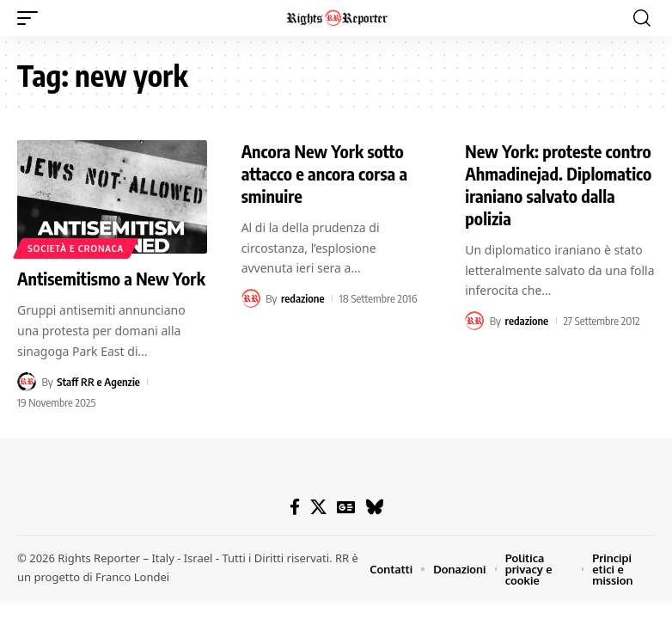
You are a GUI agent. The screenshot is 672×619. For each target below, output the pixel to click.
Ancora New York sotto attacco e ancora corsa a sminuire (324, 173)
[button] (32, 18)
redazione (303, 298)
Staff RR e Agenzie (98, 382)
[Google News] (346, 507)
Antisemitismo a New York (111, 278)
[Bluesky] (374, 507)
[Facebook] (295, 507)
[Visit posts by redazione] (251, 298)
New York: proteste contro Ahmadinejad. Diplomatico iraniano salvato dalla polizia (558, 184)
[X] (318, 507)
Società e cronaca (76, 248)
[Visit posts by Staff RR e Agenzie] (27, 382)
